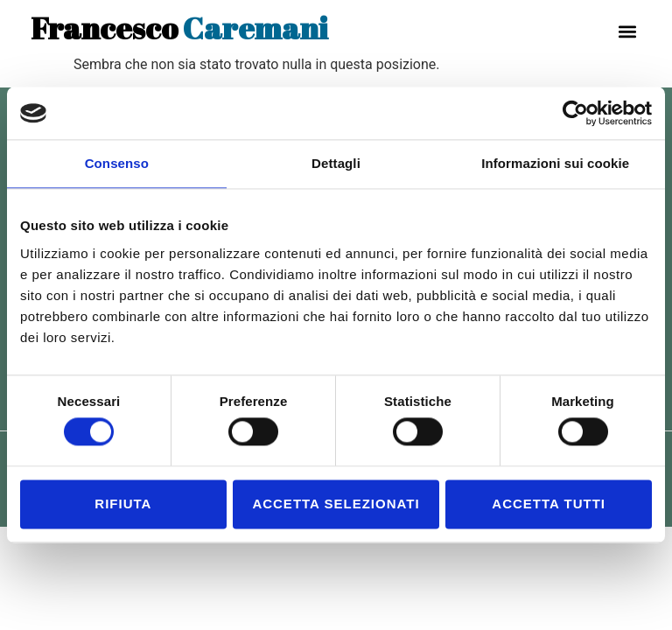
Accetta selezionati (336, 504)
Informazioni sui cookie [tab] (555, 163)
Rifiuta (123, 504)
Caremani (179, 28)
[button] (627, 31)
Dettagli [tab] (336, 163)
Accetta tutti (549, 504)
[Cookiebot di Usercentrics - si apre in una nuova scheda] (575, 113)
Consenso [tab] (117, 163)
